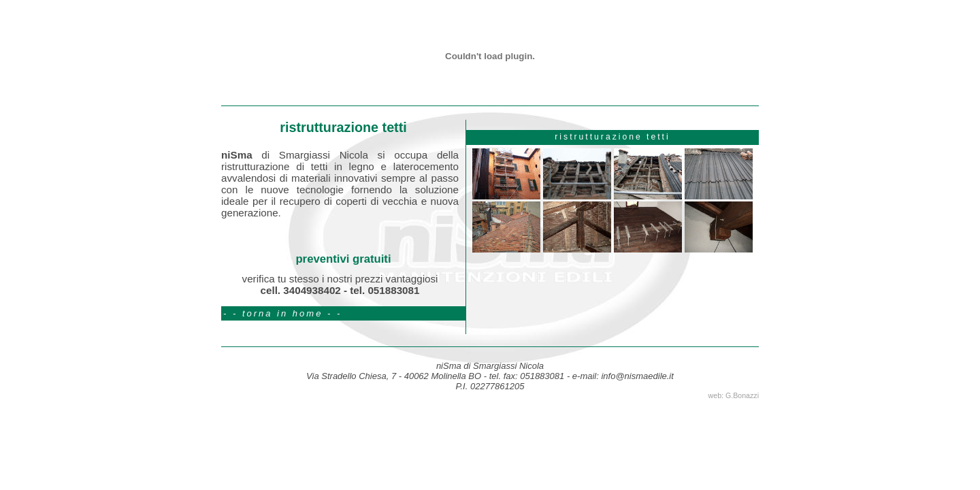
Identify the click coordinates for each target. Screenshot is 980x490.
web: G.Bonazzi (734, 395)
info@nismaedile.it (637, 376)
